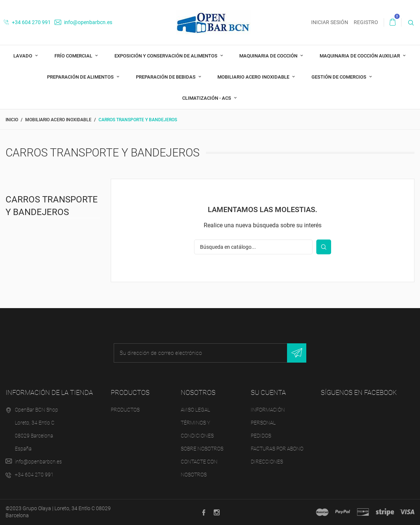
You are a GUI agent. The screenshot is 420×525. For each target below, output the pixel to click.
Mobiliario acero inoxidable (254, 77)
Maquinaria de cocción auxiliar (360, 56)
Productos (125, 410)
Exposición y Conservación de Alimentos (166, 56)
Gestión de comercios (339, 77)
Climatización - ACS (207, 98)
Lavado (23, 56)
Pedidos (261, 436)
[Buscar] (253, 247)
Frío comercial (74, 56)
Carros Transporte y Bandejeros (52, 206)
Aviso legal (195, 410)
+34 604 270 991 (27, 22)
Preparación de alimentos (81, 77)
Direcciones (267, 462)
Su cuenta (268, 392)
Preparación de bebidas (166, 77)
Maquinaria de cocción (269, 56)
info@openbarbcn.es (83, 22)
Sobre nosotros (202, 449)
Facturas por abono (277, 449)
